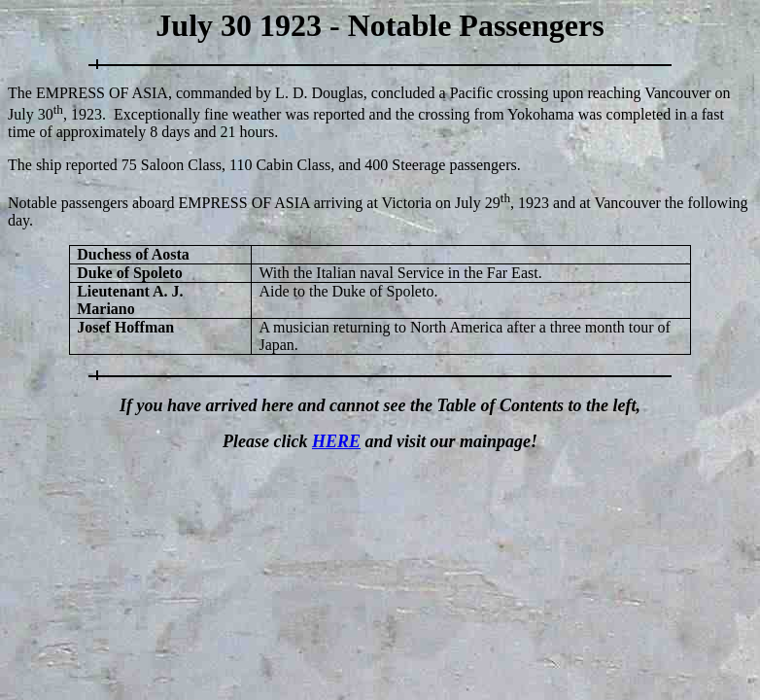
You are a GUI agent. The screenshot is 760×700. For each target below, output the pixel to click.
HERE (336, 441)
